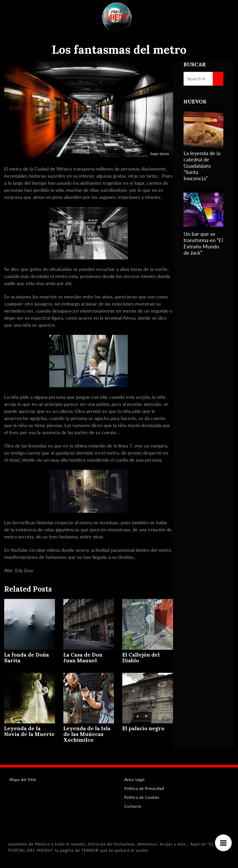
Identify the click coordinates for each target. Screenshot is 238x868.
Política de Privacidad (144, 788)
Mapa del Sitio (23, 780)
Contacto (133, 806)
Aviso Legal (134, 780)
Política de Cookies (142, 797)
